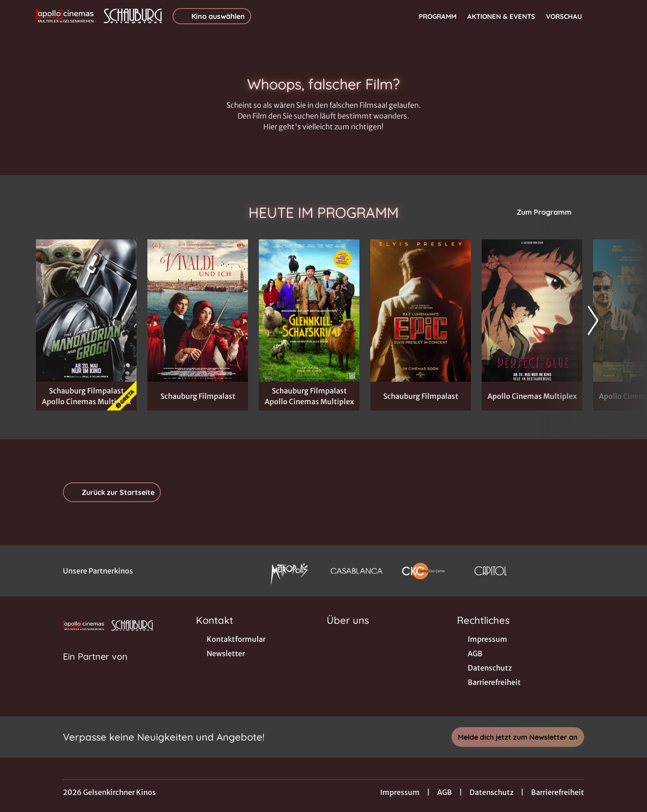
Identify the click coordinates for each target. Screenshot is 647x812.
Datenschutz (492, 792)
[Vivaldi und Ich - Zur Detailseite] (198, 311)
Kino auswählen (212, 16)
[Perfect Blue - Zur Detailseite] (532, 311)
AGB (445, 792)
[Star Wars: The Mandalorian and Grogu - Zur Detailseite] (86, 311)
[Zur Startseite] (99, 16)
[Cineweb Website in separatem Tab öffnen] (95, 668)
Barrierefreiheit (558, 792)
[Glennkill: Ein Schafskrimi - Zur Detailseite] (309, 311)
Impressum (400, 792)
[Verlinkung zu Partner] (289, 571)
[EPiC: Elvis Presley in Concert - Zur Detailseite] (421, 311)
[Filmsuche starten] (602, 16)
